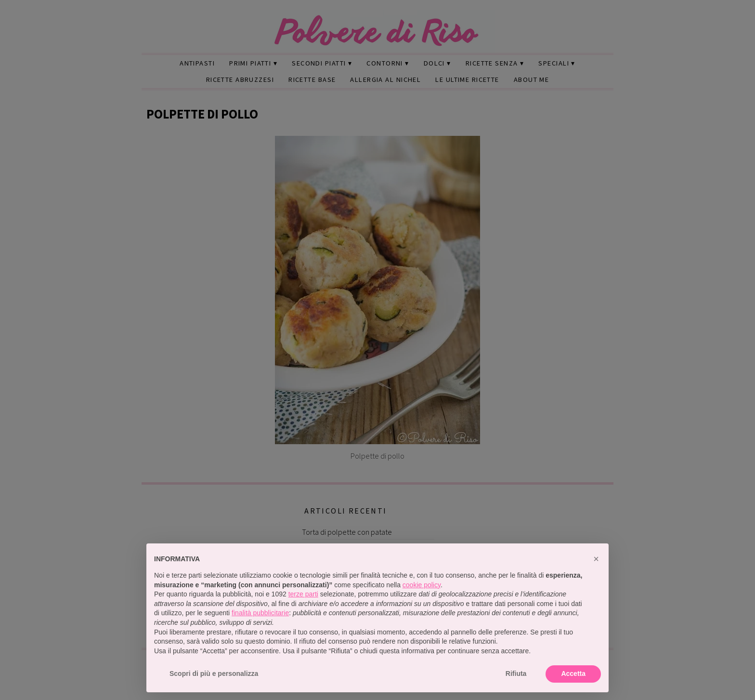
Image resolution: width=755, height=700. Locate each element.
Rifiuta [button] (516, 674)
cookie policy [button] (422, 585)
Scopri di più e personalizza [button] (214, 674)
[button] (596, 559)
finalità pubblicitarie (260, 613)
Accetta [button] (573, 674)
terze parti (303, 594)
